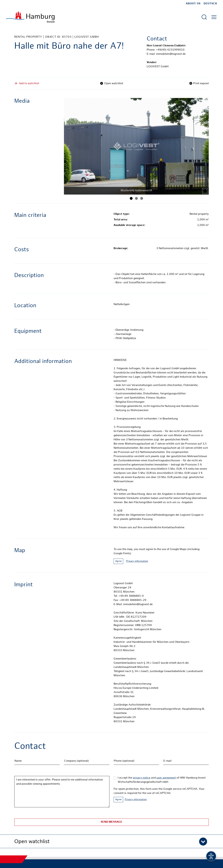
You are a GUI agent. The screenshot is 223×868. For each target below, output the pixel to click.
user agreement (166, 778)
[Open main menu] (214, 17)
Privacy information (137, 561)
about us (193, 4)
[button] (111, 841)
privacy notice (142, 778)
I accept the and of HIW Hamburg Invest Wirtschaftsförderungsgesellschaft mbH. (162, 780)
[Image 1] (131, 198)
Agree (118, 561)
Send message (111, 822)
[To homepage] (30, 17)
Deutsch (210, 4)
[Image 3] (142, 198)
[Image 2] (136, 198)
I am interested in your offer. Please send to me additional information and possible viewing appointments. (62, 792)
